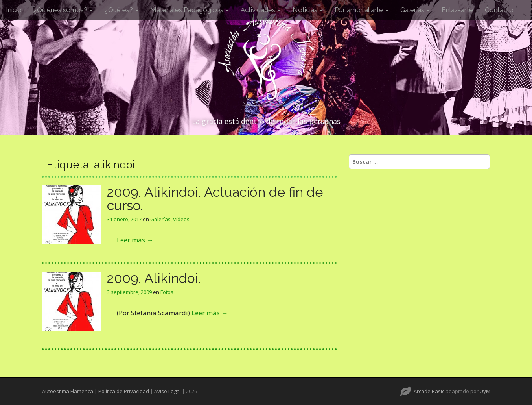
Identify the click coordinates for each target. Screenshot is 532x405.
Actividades (261, 10)
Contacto (499, 10)
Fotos (167, 292)
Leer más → (135, 240)
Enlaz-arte (457, 10)
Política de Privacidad (124, 391)
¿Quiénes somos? (63, 10)
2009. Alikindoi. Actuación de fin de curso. (215, 199)
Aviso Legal (168, 391)
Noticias (308, 10)
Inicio (14, 10)
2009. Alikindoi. (154, 278)
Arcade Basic (429, 391)
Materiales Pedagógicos (190, 10)
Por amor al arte (362, 10)
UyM (485, 391)
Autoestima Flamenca (68, 391)
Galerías (415, 10)
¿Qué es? (121, 10)
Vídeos (181, 219)
